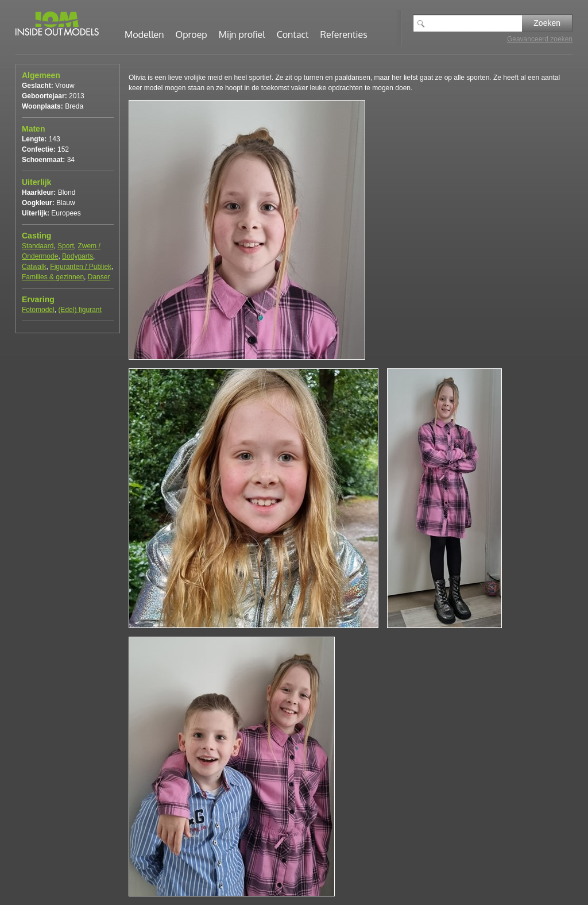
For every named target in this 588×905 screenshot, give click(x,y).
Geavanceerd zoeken (540, 39)
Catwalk (34, 267)
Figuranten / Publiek (81, 267)
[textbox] (476, 23)
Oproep (192, 34)
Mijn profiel (242, 34)
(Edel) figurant (80, 310)
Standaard (38, 246)
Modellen (144, 34)
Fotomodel (38, 310)
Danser (99, 277)
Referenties (344, 34)
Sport (66, 246)
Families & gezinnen (53, 277)
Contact (293, 34)
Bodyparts (78, 256)
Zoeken (547, 23)
